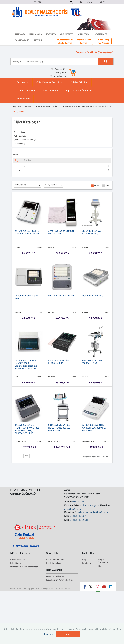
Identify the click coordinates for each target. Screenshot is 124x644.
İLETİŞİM (38, 40)
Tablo (95, 186)
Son (27, 456)
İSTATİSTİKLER (101, 34)
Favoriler (58, 69)
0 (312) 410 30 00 (81, 502)
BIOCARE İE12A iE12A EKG (62, 296)
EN (39, 2)
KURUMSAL (35, 34)
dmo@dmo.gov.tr (91, 505)
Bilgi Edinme (16, 563)
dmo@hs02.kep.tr (73, 509)
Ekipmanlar (23, 99)
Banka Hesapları (17, 560)
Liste (106, 186)
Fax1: (67, 516)
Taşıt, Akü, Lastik (26, 90)
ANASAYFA (20, 34)
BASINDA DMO (22, 40)
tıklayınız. (49, 634)
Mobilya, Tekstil (79, 82)
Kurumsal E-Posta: (73, 505)
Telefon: (68, 502)
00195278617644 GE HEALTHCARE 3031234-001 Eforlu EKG (60, 428)
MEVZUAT (50, 34)
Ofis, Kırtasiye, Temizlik (49, 82)
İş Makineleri (50, 90)
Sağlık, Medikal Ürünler (79, 90)
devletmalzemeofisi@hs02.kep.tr (93, 512)
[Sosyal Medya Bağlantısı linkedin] (111, 588)
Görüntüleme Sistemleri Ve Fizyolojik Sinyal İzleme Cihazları (86, 106)
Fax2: (67, 520)
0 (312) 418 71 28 (79, 520)
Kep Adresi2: (71, 512)
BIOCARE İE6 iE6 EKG (92, 296)
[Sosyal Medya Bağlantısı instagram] (97, 588)
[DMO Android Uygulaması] (98, 592)
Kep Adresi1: (106, 505)
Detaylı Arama (58, 76)
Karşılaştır (58, 73)
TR (35, 2)
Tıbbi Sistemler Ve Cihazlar (47, 106)
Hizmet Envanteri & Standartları (24, 567)
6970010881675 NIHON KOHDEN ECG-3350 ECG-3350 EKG (95, 428)
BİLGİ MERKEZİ (66, 34)
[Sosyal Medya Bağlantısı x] (91, 588)
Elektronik (22, 82)
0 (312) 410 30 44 (79, 516)
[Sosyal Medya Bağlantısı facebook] (85, 588)
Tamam (68, 634)
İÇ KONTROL (84, 34)
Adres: (68, 490)
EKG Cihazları (18, 112)
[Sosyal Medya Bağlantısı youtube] (104, 588)
